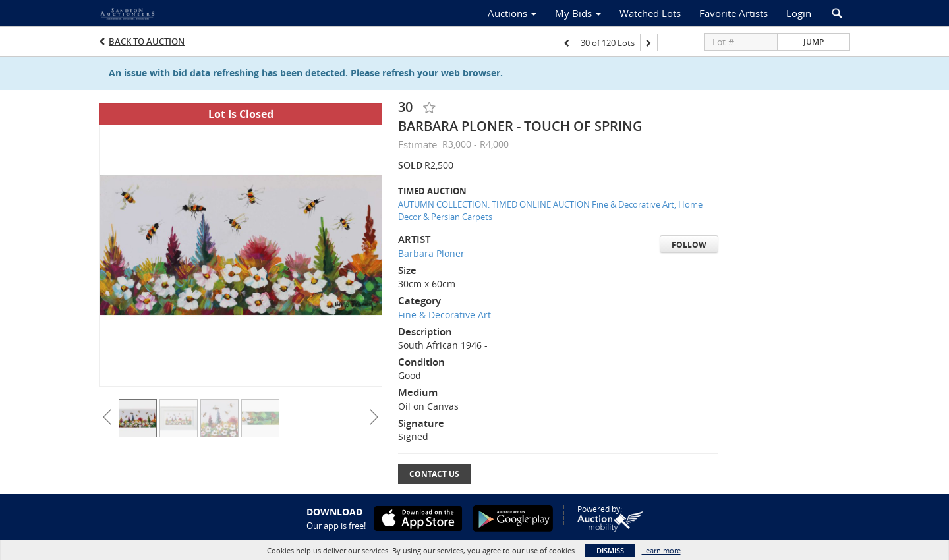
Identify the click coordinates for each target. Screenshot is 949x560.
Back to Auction (147, 42)
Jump (814, 42)
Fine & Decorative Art (445, 315)
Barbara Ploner (431, 253)
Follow (689, 245)
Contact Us (434, 474)
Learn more (661, 550)
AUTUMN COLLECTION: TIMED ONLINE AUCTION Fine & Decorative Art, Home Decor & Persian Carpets (550, 210)
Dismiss (610, 550)
